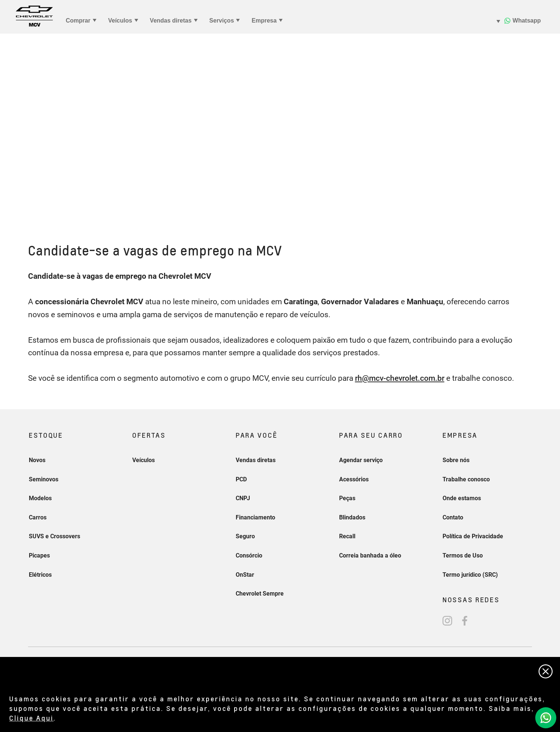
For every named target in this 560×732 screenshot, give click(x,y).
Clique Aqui (31, 718)
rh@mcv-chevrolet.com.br (400, 378)
